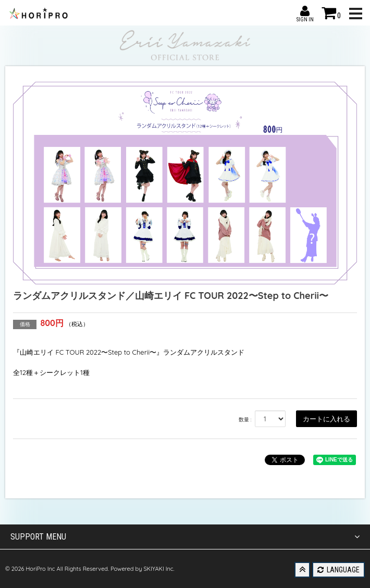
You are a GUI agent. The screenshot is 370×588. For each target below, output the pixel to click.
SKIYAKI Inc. (159, 569)
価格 (25, 324)
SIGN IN (305, 11)
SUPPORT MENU (185, 537)
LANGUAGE (338, 570)
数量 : (245, 420)
